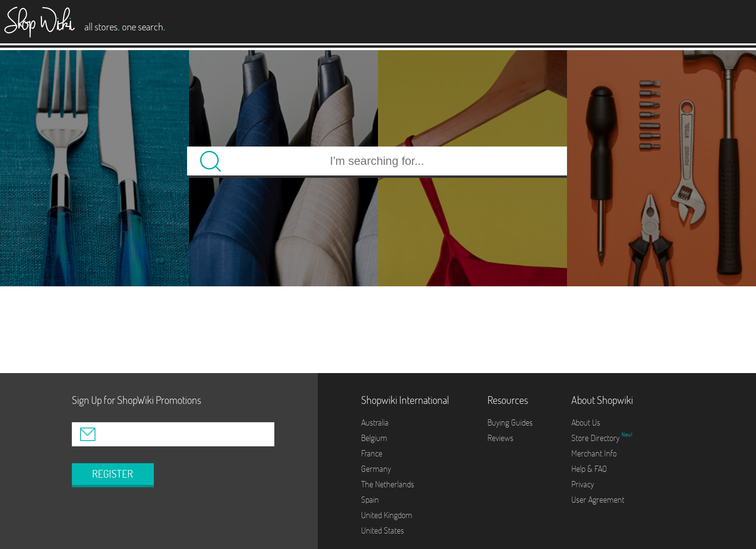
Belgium (374, 438)
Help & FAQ (589, 469)
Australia (375, 422)
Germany (376, 469)
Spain (370, 500)
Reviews (500, 438)
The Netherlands (388, 484)
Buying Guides (510, 422)
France (372, 453)
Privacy (583, 484)
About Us (586, 422)
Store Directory (596, 438)
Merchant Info (594, 453)
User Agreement (598, 500)
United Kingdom (387, 515)
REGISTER (113, 474)
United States (383, 530)
